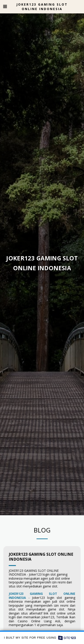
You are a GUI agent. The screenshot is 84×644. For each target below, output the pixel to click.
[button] (5, 6)
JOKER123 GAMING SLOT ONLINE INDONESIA (41, 558)
